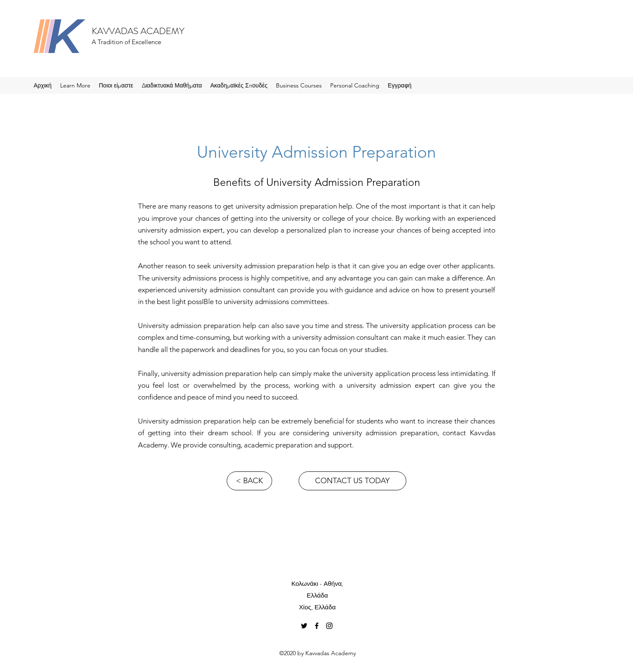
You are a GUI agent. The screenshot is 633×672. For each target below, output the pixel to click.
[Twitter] (304, 626)
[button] (75, 85)
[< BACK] (249, 481)
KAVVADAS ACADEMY (138, 31)
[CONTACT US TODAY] (352, 481)
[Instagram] (329, 626)
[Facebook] (317, 626)
